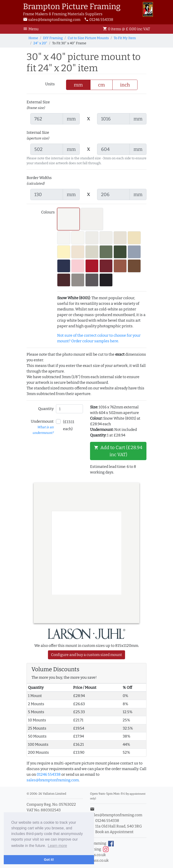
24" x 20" (40, 43)
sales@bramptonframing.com (52, 20)
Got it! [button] (49, 860)
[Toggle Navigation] (32, 29)
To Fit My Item (125, 38)
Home (33, 38)
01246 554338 (99, 20)
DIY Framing (53, 38)
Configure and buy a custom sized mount (86, 655)
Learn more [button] (57, 846)
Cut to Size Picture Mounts (88, 38)
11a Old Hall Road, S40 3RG (116, 826)
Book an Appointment (112, 832)
